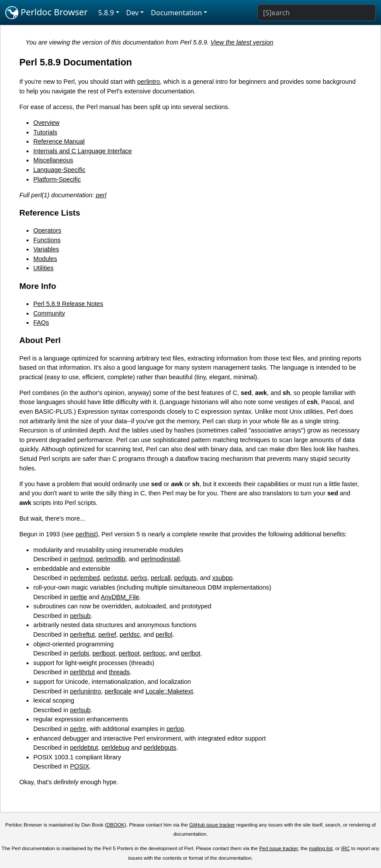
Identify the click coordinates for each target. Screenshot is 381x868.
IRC (346, 848)
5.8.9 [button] (106, 13)
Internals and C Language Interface (83, 151)
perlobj (79, 653)
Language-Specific (59, 170)
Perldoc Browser (47, 13)
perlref (107, 635)
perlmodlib (111, 559)
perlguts (185, 578)
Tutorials (45, 132)
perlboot (104, 653)
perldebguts (160, 748)
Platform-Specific (57, 179)
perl (101, 195)
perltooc (154, 653)
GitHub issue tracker (212, 825)
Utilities (43, 268)
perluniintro (85, 691)
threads (119, 672)
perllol (164, 635)
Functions (47, 240)
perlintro (149, 82)
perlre (78, 729)
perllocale (118, 691)
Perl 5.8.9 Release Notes (68, 304)
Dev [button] (133, 13)
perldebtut (84, 748)
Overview (46, 123)
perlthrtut (82, 672)
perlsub (80, 616)
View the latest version (242, 42)
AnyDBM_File (120, 597)
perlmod (81, 559)
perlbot (191, 653)
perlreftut (82, 635)
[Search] (317, 13)
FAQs (41, 322)
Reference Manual (59, 141)
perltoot (129, 653)
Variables (46, 249)
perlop (175, 729)
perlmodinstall (161, 559)
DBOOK (116, 825)
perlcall (161, 578)
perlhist (86, 534)
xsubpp (222, 578)
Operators (47, 230)
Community (49, 313)
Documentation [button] (176, 13)
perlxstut (115, 578)
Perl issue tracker (278, 848)
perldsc (130, 635)
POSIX (80, 766)
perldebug (115, 748)
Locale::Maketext (169, 691)
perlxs (139, 578)
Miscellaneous (53, 160)
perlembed (85, 578)
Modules (45, 259)
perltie (78, 597)
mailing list (321, 848)
